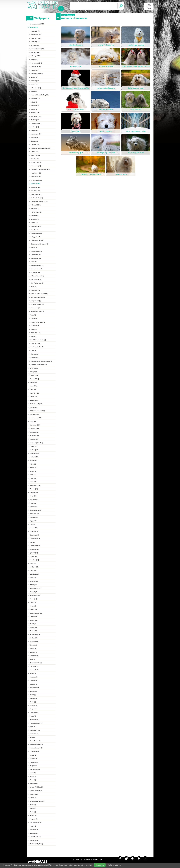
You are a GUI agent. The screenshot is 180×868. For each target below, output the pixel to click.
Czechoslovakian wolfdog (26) (41, 148)
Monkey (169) (34, 432)
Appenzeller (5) (36, 255)
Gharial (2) (33, 755)
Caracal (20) (34, 592)
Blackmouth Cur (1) (37, 347)
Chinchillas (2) (34, 752)
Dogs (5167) (34, 28)
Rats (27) (33, 563)
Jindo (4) (33, 287)
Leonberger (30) (36, 134)
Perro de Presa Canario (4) (39, 294)
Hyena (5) (33, 695)
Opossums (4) (34, 720)
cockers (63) (35, 81)
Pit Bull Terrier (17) (37, 198)
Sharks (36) (33, 528)
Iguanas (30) (34, 553)
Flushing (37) (35, 113)
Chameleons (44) (35, 510)
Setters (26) (34, 152)
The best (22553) (35, 837)
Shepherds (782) (36, 35)
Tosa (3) (33, 315)
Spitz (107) (34, 59)
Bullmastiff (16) (36, 205)
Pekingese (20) (35, 187)
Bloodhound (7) (36, 226)
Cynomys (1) (34, 794)
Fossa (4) (33, 716)
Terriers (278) (35, 45)
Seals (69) (33, 482)
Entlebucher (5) (36, 258)
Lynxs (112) (33, 446)
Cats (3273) (33, 372)
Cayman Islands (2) (36, 748)
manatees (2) (34, 762)
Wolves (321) (34, 400)
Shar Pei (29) (35, 138)
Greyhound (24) (36, 166)
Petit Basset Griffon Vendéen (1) (41, 361)
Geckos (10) (34, 638)
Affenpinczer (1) (36, 343)
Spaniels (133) (35, 52)
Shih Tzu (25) (35, 159)
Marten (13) (33, 631)
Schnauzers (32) (36, 116)
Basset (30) (34, 130)
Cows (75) (33, 475)
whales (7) (33, 673)
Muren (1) (33, 808)
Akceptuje (100, 865)
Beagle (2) (34, 319)
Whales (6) (33, 691)
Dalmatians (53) (36, 88)
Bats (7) (32, 659)
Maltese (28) (35, 141)
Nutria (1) (33, 812)
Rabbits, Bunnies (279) (37, 411)
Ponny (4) (33, 727)
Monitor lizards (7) (36, 663)
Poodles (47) (35, 106)
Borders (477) (35, 42)
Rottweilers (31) (36, 123)
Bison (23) (33, 578)
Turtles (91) (33, 468)
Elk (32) (32, 542)
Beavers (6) (33, 677)
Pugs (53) (34, 91)
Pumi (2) (33, 336)
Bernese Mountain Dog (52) (40, 95)
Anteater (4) (34, 705)
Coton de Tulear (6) (37, 240)
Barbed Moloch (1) (36, 791)
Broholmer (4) (35, 272)
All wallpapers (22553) (37, 24)
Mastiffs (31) (35, 120)
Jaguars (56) (34, 500)
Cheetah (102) (34, 453)
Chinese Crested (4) (37, 276)
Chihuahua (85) (36, 67)
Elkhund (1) (34, 354)
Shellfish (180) (34, 429)
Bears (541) (33, 386)
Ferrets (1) (33, 798)
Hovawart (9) (35, 216)
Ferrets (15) (33, 610)
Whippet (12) (35, 209)
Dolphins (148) (35, 436)
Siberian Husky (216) (37, 49)
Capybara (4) (34, 712)
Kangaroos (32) (35, 546)
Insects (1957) (34, 375)
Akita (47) (34, 102)
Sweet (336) (34, 397)
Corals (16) (33, 599)
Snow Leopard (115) (36, 443)
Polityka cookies (115, 865)
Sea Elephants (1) (36, 822)
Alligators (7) (34, 656)
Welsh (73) (34, 77)
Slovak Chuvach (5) (37, 265)
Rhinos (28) (33, 556)
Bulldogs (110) (35, 56)
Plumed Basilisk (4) (36, 723)
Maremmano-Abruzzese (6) (39, 244)
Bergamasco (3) (36, 301)
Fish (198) (33, 421)
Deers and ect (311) (36, 404)
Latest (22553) (34, 840)
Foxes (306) (34, 407)
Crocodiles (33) (35, 539)
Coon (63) (33, 496)
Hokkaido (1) (35, 358)
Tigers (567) (34, 382)
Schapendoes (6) (36, 251)
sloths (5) (33, 702)
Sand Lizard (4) (35, 730)
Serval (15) (33, 617)
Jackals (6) (33, 684)
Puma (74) (33, 478)
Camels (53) (34, 507)
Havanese (71, 15)
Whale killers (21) (35, 588)
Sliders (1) (33, 826)
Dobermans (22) (36, 177)
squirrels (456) (34, 393)
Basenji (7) (34, 223)
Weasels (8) (33, 652)
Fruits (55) (33, 503)
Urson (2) (33, 780)
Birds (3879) (34, 368)
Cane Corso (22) (36, 173)
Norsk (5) (34, 262)
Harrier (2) (34, 329)
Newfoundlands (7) (37, 233)
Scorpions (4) (34, 734)
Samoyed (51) (35, 98)
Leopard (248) (34, 414)
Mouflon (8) (33, 645)
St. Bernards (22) (36, 180)
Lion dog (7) (35, 230)
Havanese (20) (35, 184)
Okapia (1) (33, 815)
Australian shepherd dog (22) (40, 169)
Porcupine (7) (34, 666)
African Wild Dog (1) (36, 787)
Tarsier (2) (33, 776)
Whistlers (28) (34, 560)
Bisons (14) (33, 620)
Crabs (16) (33, 602)
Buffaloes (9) (34, 641)
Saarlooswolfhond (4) (38, 297)
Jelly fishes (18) (35, 595)
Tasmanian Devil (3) (36, 744)
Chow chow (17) (36, 194)
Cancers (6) (33, 681)
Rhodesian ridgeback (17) (39, 201)
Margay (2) (33, 766)
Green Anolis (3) (35, 741)
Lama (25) (33, 571)
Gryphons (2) (35, 326)
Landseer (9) (35, 219)
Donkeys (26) (34, 567)
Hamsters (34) (34, 535)
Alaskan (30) (35, 127)
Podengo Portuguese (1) (39, 365)
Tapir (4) (32, 737)
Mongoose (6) (34, 688)
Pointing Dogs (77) (37, 74)
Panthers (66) (34, 492)
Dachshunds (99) (36, 63)
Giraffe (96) (33, 460)
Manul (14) (33, 624)
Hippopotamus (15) (36, 613)
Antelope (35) (34, 531)
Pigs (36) (33, 524)
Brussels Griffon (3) (37, 304)
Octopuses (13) (35, 634)
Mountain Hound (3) (37, 311)
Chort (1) (33, 350)
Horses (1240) (34, 379)
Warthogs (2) (34, 783)
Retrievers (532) (36, 38)
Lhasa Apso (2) (36, 333)
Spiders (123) (34, 439)
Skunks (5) (33, 698)
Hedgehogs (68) (35, 485)
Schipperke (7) (35, 237)
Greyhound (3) (35, 308)
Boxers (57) (34, 84)
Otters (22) (33, 585)
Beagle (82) (34, 70)
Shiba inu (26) (35, 155)
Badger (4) (33, 709)
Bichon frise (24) (36, 162)
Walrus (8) (33, 649)
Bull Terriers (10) (36, 212)
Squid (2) (33, 773)
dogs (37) (34, 109)
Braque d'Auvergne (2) (38, 322)
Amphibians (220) (36, 418)
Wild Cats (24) (34, 574)
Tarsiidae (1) (34, 830)
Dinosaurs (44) (35, 514)
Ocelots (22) (34, 581)
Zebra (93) (33, 464)
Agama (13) (33, 627)
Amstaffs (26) (35, 145)
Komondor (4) (35, 290)
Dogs (63, 15)
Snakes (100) (34, 457)
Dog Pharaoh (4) (36, 279)
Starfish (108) (34, 450)
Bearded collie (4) (36, 269)
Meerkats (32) (34, 549)
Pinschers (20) (35, 191)
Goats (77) (33, 471)
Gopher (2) (33, 759)
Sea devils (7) (34, 670)
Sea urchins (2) (35, 769)
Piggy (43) (33, 521)
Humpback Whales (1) (37, 801)
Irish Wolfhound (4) (37, 283)
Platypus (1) (34, 819)
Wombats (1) (34, 833)
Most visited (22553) (36, 844)
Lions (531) (33, 390)
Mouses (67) (34, 489)
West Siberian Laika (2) (38, 340)
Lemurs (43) (34, 517)
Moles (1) (33, 805)
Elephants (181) (35, 425)
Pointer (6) (34, 248)
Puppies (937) (35, 31)
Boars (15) (33, 606)
